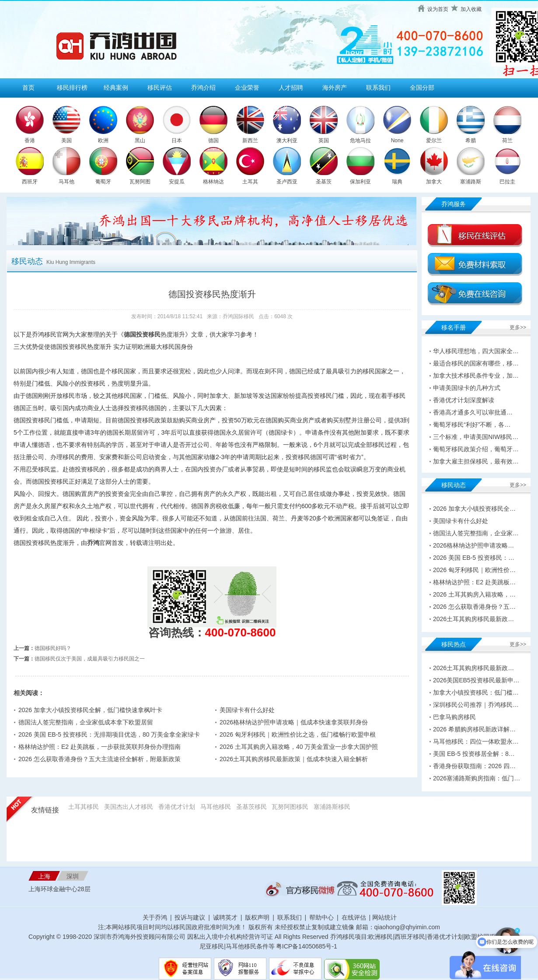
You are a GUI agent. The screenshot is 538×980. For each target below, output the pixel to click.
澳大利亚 (287, 141)
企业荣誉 (247, 88)
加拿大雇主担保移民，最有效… (476, 461)
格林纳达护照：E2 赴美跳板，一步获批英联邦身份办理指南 (100, 747)
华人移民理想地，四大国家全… (476, 351)
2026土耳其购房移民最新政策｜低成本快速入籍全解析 (294, 759)
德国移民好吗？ (53, 648)
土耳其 (250, 182)
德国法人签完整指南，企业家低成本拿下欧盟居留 (86, 722)
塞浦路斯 (471, 182)
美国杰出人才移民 (129, 807)
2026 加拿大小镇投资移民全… (474, 509)
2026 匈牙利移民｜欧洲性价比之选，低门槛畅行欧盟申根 (298, 734)
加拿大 (434, 182)
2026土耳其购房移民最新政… (473, 619)
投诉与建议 (190, 917)
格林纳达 (213, 182)
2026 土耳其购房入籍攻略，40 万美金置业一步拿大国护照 (299, 747)
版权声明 (257, 917)
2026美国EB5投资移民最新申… (476, 680)
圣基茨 (324, 182)
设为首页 (438, 9)
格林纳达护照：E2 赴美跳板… (474, 582)
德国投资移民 (142, 334)
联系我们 (378, 88)
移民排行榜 (72, 88)
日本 (177, 141)
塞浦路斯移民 (332, 807)
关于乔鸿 (155, 917)
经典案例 (116, 88)
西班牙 (30, 182)
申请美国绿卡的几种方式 (467, 388)
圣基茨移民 (252, 807)
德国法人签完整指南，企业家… (476, 533)
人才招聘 (291, 88)
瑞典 (397, 182)
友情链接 (45, 810)
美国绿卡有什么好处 (247, 710)
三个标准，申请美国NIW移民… (476, 437)
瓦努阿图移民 (290, 807)
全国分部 (422, 88)
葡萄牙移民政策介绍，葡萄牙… (476, 449)
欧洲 (103, 141)
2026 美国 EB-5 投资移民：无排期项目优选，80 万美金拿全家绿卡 (109, 734)
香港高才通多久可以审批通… (473, 412)
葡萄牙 (103, 182)
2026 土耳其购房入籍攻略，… (474, 594)
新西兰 (250, 141)
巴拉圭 (507, 182)
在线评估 (355, 917)
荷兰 (507, 141)
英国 (324, 141)
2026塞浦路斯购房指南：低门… (477, 778)
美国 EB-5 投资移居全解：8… (474, 754)
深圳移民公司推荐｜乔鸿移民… (476, 705)
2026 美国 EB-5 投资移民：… (474, 558)
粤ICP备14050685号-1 (307, 946)
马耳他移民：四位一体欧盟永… (476, 741)
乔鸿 (93, 543)
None (397, 141)
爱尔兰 (434, 141)
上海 (44, 876)
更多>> (518, 327)
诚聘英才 (225, 917)
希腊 (471, 141)
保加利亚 (360, 182)
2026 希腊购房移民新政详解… (474, 729)
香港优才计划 (177, 807)
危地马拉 (360, 141)
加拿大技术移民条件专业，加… (476, 376)
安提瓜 (177, 182)
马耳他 (66, 182)
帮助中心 (321, 917)
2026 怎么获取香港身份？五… (474, 607)
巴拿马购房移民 (454, 717)
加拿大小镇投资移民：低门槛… (476, 692)
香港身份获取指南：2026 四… (474, 766)
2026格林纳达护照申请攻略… (473, 545)
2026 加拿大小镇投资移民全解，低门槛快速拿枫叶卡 (90, 710)
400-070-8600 (241, 632)
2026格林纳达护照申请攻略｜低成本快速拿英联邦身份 (294, 722)
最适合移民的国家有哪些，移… (476, 363)
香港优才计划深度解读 (464, 400)
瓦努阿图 (140, 182)
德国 (213, 141)
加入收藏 (471, 9)
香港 (30, 141)
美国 (66, 141)
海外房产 (335, 88)
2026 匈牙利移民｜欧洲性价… (474, 570)
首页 (28, 88)
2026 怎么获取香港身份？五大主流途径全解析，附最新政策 (100, 759)
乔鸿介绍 (203, 88)
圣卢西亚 (287, 182)
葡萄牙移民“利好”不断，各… (472, 425)
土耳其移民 (84, 807)
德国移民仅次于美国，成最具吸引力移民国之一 (90, 659)
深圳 (73, 876)
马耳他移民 (216, 807)
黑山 (140, 141)
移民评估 (160, 88)
